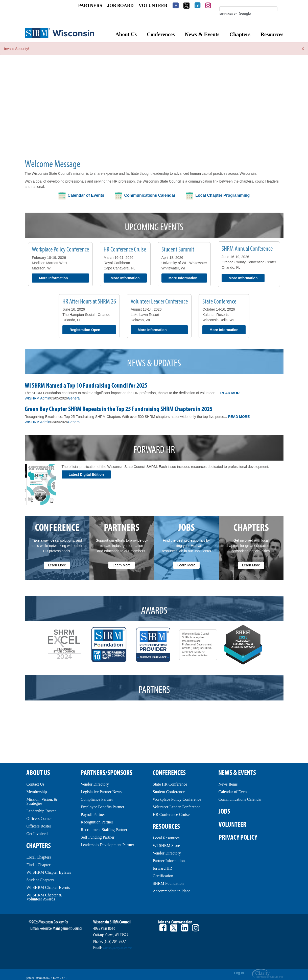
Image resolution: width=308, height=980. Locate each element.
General (74, 398)
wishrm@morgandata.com (118, 948)
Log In (239, 973)
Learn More (57, 565)
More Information (53, 278)
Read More (231, 393)
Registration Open (85, 330)
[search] (242, 14)
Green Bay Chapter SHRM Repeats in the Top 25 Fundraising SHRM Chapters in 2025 (119, 409)
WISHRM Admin (38, 398)
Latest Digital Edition (86, 474)
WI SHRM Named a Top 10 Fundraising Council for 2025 (86, 386)
